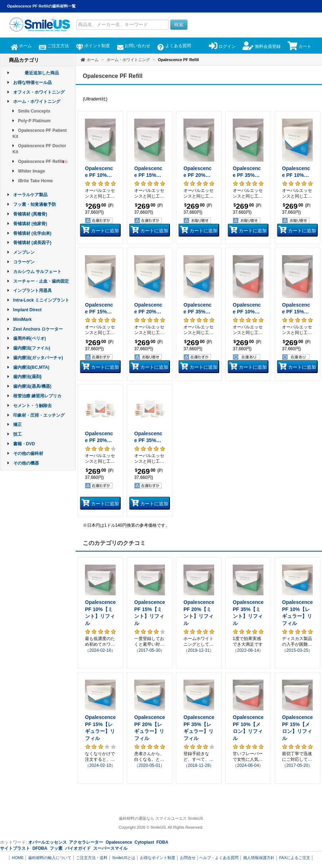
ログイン (222, 46)
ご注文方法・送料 (92, 858)
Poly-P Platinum (34, 121)
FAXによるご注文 (295, 858)
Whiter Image (32, 171)
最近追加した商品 (42, 73)
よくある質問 (174, 46)
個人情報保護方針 (259, 858)
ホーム (21, 46)
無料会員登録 (261, 46)
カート (300, 46)
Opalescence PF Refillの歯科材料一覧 (41, 6)
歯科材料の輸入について (50, 858)
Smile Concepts (34, 111)
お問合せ (188, 858)
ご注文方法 (54, 46)
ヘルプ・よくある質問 (219, 858)
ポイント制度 (93, 46)
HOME (18, 858)
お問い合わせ (134, 46)
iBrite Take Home (36, 181)
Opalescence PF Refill (43, 162)
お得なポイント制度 (158, 858)
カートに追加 (100, 230)
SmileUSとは (124, 858)
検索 (179, 24)
